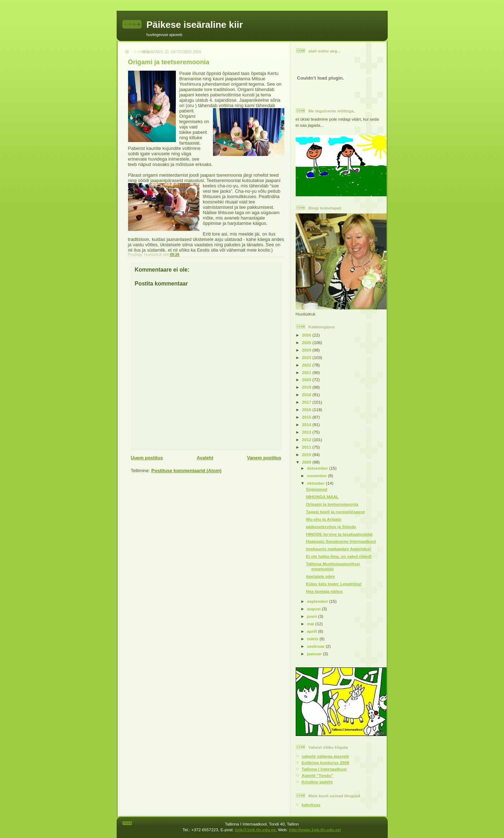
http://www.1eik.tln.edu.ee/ (315, 830)
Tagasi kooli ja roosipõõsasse (335, 512)
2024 (307, 350)
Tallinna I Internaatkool (324, 769)
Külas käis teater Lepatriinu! (334, 584)
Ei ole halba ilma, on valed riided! (339, 556)
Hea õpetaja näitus (324, 591)
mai (311, 624)
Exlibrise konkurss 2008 (325, 763)
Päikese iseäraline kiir (195, 25)
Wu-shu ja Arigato (324, 519)
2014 (307, 425)
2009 (307, 462)
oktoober (317, 483)
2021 (307, 372)
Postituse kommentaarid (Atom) (186, 471)
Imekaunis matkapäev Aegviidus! (339, 549)
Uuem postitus (147, 458)
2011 (307, 447)
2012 (307, 440)
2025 (307, 342)
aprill (313, 631)
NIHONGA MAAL (322, 497)
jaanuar (315, 654)
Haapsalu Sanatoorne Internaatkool (341, 541)
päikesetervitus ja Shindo (331, 527)
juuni (313, 616)
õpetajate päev (320, 576)
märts (313, 639)
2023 (307, 357)
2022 (307, 365)
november (318, 476)
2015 (307, 417)
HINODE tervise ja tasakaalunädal (339, 534)
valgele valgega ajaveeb (325, 756)
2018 (307, 395)
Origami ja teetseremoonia (332, 504)
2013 (307, 432)
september (318, 601)
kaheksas (311, 805)
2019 (307, 387)
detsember (318, 468)
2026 (307, 335)
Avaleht (205, 458)
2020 (307, 380)
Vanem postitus (264, 458)
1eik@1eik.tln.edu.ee (255, 830)
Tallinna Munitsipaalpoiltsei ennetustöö (333, 566)
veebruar (317, 646)
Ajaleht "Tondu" (317, 775)
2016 (307, 410)
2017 (307, 402)
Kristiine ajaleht (317, 782)
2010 (307, 455)
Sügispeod (317, 489)
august (315, 609)
